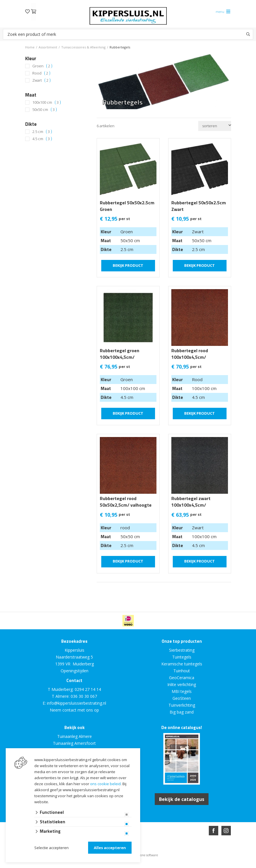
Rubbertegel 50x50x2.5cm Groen (127, 206)
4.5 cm (42, 139)
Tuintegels (182, 657)
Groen (42, 66)
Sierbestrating (182, 650)
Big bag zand (182, 712)
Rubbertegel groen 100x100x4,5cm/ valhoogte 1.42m (120, 357)
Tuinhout (182, 671)
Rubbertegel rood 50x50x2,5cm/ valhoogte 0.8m (126, 505)
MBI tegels (182, 691)
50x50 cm (44, 110)
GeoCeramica (182, 678)
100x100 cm (46, 102)
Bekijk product (128, 265)
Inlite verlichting (182, 684)
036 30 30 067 (84, 696)
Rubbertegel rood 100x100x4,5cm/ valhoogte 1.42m (190, 357)
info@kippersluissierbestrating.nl (77, 703)
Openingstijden (75, 671)
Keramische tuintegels (182, 664)
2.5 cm (42, 132)
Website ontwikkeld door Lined (84, 866)
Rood (41, 73)
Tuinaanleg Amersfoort (74, 743)
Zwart (41, 80)
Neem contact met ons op (74, 710)
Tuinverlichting (182, 705)
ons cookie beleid (105, 784)
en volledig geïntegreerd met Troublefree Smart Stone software (150, 866)
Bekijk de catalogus (182, 799)
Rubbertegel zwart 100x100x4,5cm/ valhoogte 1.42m (191, 505)
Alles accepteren (110, 848)
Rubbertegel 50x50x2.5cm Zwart (199, 206)
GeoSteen (182, 698)
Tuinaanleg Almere (75, 736)
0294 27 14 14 (88, 689)
